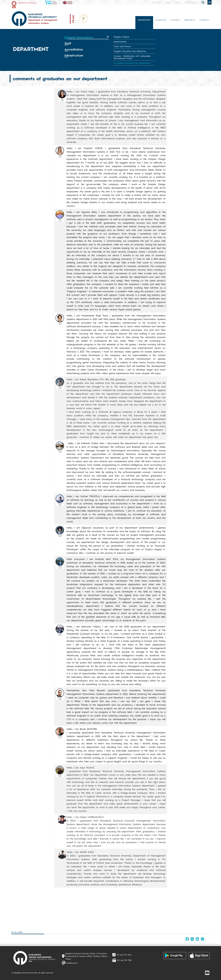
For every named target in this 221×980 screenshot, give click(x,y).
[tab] (87, 37)
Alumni (178, 2)
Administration (120, 41)
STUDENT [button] (175, 20)
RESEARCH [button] (190, 20)
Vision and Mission (122, 46)
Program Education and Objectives (130, 51)
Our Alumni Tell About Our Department (132, 63)
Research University (27, 3)
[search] (203, 2)
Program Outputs (121, 37)
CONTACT (204, 20)
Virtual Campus (191, 2)
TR (210, 2)
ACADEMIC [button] (161, 20)
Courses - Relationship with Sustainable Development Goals (132, 57)
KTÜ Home (156, 2)
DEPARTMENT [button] (144, 20)
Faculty (168, 2)
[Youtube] (207, 973)
